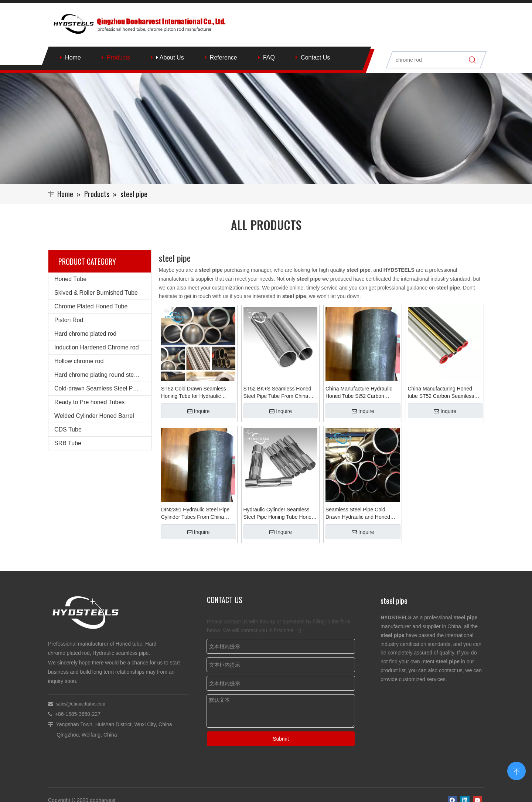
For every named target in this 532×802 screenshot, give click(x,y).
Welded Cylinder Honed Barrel (94, 416)
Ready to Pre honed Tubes (89, 402)
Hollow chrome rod (79, 361)
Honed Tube (70, 279)
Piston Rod (69, 320)
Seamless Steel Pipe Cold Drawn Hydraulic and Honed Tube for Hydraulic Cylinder (358, 514)
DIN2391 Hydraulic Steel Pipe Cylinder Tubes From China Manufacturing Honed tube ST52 (195, 514)
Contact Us (315, 57)
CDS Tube (68, 429)
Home (73, 57)
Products (118, 57)
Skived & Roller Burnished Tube (96, 293)
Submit (281, 739)
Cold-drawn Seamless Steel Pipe (98, 388)
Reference (224, 57)
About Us (170, 57)
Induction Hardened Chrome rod (97, 347)
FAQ (269, 57)
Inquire (199, 411)
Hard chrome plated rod (85, 334)
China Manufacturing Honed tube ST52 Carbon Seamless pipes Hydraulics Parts (441, 393)
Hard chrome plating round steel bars (103, 375)
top (516, 770)
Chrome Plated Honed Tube (91, 306)
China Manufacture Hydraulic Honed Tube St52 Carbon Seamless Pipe (359, 393)
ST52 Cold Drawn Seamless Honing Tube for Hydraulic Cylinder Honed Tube (194, 393)
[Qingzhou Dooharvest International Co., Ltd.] (266, 128)
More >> (471, 603)
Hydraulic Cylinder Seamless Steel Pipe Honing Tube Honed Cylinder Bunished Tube (279, 514)
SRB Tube (68, 443)
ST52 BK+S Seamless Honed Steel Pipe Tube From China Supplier (277, 393)
